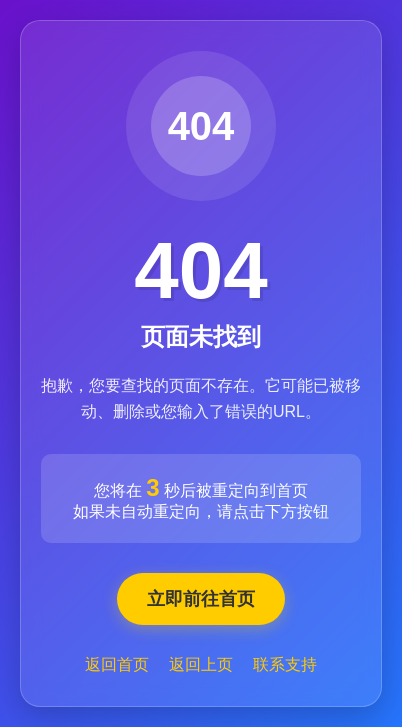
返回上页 (201, 664)
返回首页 (117, 664)
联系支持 (285, 664)
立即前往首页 (201, 599)
